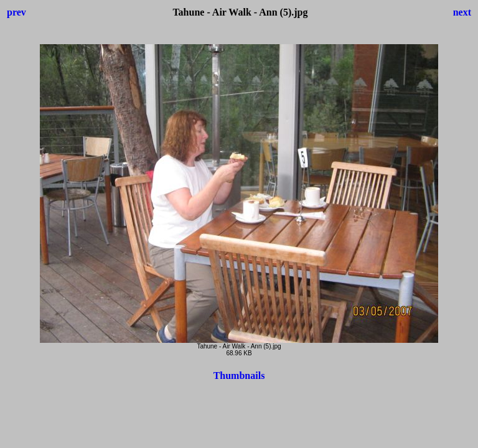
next (462, 12)
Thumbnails (239, 376)
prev (16, 12)
